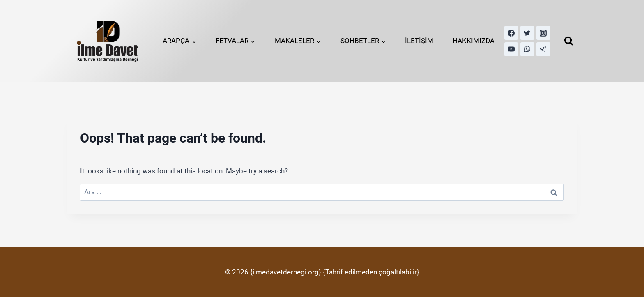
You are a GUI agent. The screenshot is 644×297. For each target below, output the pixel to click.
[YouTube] (511, 49)
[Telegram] (543, 49)
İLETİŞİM (419, 41)
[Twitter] (527, 33)
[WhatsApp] (527, 49)
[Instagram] (543, 33)
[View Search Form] (569, 41)
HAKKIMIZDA (474, 41)
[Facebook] (511, 33)
